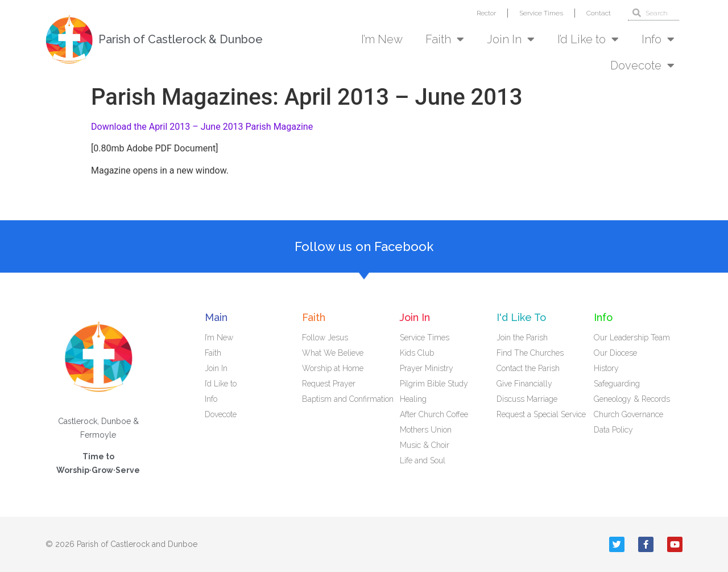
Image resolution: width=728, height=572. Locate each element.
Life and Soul (423, 460)
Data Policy (613, 430)
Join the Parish (522, 338)
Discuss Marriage (527, 399)
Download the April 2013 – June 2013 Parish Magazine (202, 127)
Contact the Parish (528, 368)
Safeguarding (617, 384)
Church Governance (628, 414)
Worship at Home (333, 368)
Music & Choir (425, 445)
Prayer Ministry (427, 368)
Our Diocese (615, 353)
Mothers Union (426, 430)
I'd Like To (521, 317)
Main (216, 317)
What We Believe (333, 353)
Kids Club (417, 353)
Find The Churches (530, 353)
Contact (599, 13)
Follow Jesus (325, 338)
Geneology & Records (632, 399)
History (606, 368)
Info (658, 39)
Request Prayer (329, 384)
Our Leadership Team (632, 338)
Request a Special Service (541, 414)
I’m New (382, 39)
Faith (445, 39)
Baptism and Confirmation (348, 399)
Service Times (541, 13)
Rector (486, 13)
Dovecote (642, 65)
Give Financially (524, 384)
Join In (511, 39)
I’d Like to (588, 39)
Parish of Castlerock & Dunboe (181, 39)
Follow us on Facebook (364, 246)
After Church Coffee (434, 414)
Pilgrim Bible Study (434, 384)
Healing (413, 399)
